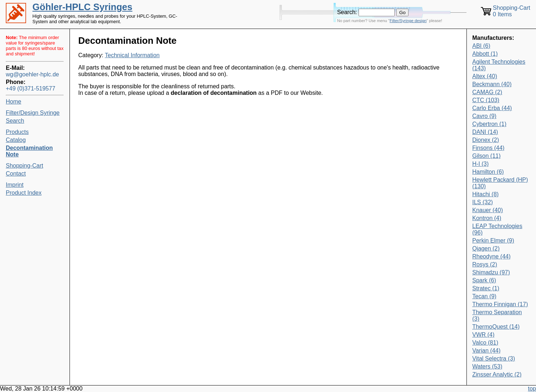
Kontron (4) (487, 218)
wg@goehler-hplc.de (32, 74)
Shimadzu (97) (491, 272)
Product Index (24, 193)
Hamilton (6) (488, 172)
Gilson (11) (486, 156)
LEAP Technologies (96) (497, 229)
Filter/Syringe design (408, 21)
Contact (16, 174)
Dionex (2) (486, 140)
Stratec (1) (486, 288)
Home (14, 102)
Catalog (16, 140)
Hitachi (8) (485, 194)
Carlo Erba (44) (492, 108)
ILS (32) (483, 202)
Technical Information (132, 55)
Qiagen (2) (486, 248)
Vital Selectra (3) (494, 359)
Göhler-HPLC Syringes (83, 7)
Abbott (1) (485, 54)
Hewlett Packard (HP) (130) (500, 183)
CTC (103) (486, 100)
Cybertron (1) (489, 124)
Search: (347, 12)
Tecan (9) (484, 296)
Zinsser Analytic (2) (497, 374)
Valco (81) (485, 343)
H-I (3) (480, 164)
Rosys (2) (485, 264)
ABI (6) (481, 46)
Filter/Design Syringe (33, 113)
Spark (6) (484, 280)
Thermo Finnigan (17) (500, 304)
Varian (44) (486, 351)
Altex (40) (485, 76)
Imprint (15, 185)
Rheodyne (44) (491, 256)
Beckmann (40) (492, 84)
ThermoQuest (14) (496, 327)
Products (17, 132)
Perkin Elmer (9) (493, 241)
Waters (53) (487, 366)
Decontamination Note (29, 151)
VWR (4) (483, 335)
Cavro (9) (484, 116)
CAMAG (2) (487, 92)
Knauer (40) (488, 210)
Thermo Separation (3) (497, 315)
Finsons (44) (488, 148)
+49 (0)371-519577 (31, 88)
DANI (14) (485, 132)
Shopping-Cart (24, 166)
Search (15, 121)
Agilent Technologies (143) (499, 65)
